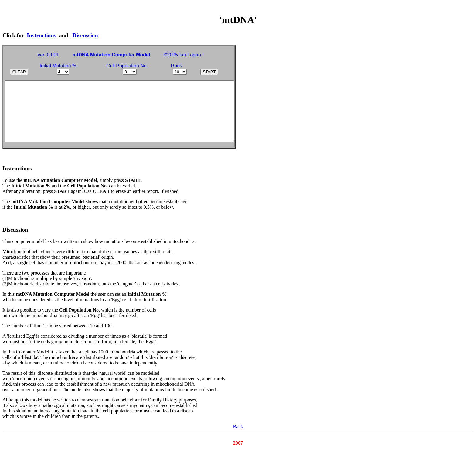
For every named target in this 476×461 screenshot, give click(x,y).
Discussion (85, 35)
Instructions (41, 35)
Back (238, 439)
